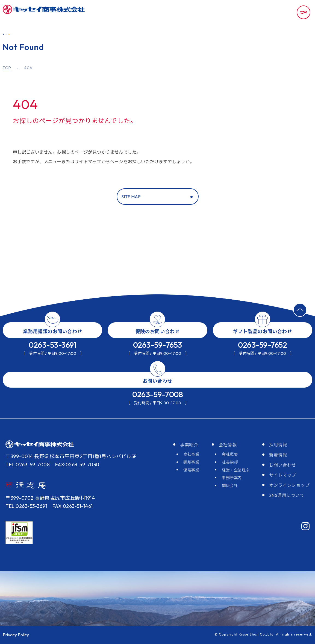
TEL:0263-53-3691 (26, 506)
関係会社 (230, 486)
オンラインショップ (289, 485)
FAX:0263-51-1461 (73, 506)
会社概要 (230, 454)
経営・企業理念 (236, 470)
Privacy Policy (16, 635)
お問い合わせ (283, 465)
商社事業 (191, 454)
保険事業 (191, 470)
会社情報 (228, 445)
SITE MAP (131, 197)
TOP (7, 68)
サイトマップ (283, 475)
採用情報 (278, 445)
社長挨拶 (230, 462)
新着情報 (278, 455)
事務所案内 (232, 478)
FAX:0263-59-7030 (77, 465)
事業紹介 (189, 445)
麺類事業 (191, 462)
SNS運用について (287, 495)
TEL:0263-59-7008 (28, 465)
